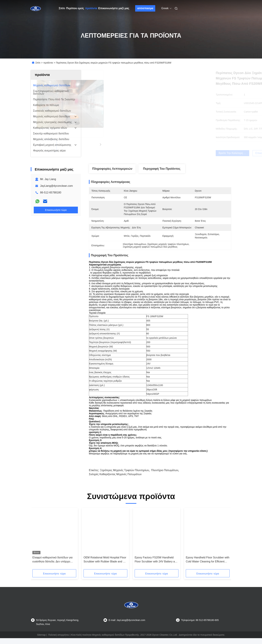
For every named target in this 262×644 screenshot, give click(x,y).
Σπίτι (62, 8)
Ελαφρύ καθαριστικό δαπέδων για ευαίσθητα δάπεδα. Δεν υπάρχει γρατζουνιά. (52, 566)
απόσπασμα (145, 8)
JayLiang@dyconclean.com (56, 186)
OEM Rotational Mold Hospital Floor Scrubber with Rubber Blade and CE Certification (105, 566)
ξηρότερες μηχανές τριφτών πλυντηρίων (124, 476)
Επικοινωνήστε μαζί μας (114, 8)
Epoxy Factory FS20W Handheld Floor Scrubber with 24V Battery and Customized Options (156, 566)
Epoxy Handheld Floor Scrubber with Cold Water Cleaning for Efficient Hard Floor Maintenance (208, 566)
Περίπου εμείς (75, 8)
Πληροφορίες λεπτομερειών (112, 169)
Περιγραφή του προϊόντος (162, 169)
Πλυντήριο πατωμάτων (165, 476)
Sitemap (41, 641)
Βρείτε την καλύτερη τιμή (179, 153)
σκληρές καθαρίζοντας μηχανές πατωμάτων (115, 480)
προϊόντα (91, 8)
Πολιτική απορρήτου (59, 641)
